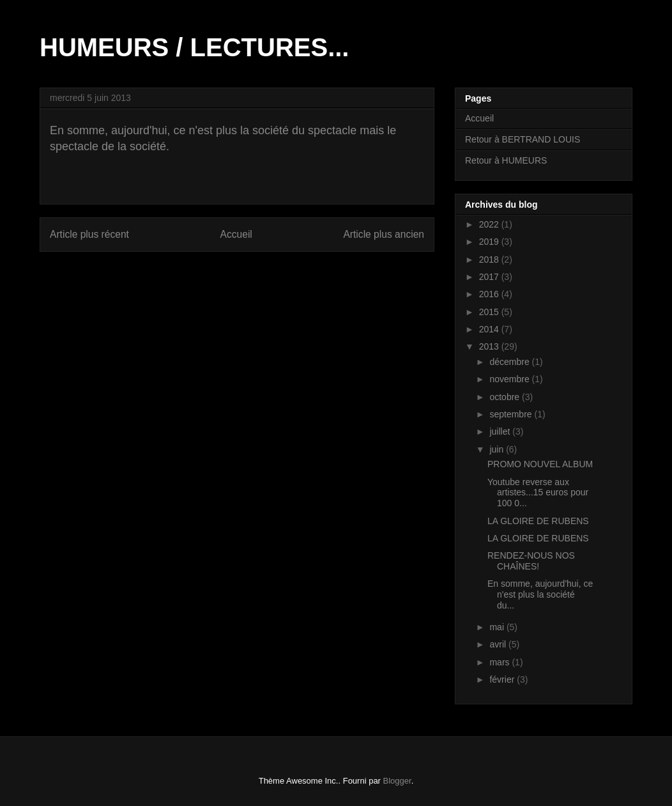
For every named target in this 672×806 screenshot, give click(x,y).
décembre (510, 362)
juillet (501, 431)
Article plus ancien (384, 234)
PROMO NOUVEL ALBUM (540, 464)
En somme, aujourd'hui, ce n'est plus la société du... (540, 594)
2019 (490, 242)
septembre (512, 414)
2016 (490, 294)
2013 (490, 346)
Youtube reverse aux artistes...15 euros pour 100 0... (538, 493)
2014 (490, 329)
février (503, 679)
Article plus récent (89, 234)
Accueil (236, 234)
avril (499, 644)
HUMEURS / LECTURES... (194, 47)
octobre (506, 397)
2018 (490, 260)
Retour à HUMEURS (506, 160)
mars (500, 662)
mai (498, 627)
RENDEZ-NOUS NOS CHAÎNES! (531, 561)
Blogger (397, 781)
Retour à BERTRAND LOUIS (523, 139)
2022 (490, 224)
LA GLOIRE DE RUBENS (538, 521)
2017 (490, 277)
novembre (510, 379)
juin (498, 449)
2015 (490, 312)
